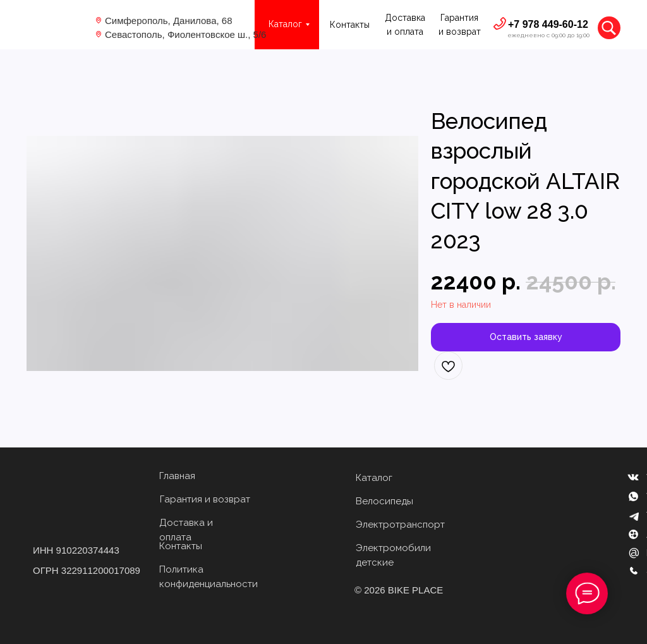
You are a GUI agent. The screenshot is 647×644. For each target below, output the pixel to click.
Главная (177, 476)
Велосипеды (384, 501)
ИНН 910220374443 (76, 550)
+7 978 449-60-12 (548, 24)
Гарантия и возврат (205, 499)
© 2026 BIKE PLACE (399, 590)
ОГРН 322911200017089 (87, 570)
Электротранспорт (400, 525)
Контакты (350, 25)
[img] (56, 25)
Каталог (374, 478)
